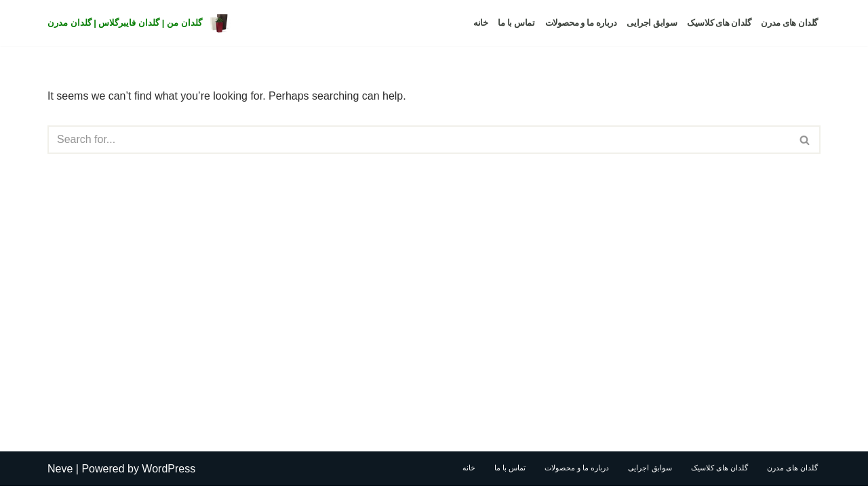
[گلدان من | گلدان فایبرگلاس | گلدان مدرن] (139, 23)
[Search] (419, 140)
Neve (60, 471)
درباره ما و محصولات (581, 23)
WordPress (169, 471)
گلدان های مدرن (789, 23)
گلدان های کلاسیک (719, 23)
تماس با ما (516, 23)
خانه (480, 23)
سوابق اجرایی (652, 23)
